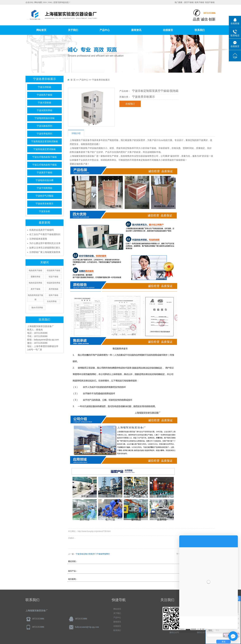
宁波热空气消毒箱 (44, 196)
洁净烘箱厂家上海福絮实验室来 (45, 252)
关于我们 (73, 30)
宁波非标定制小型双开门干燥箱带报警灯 (93, 554)
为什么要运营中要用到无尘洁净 (45, 243)
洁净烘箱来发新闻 (38, 239)
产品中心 (105, 30)
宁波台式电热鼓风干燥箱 (44, 157)
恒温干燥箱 (210, 2)
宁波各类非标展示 (44, 204)
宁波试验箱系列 (44, 126)
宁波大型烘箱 (44, 103)
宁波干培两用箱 (44, 188)
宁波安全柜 (44, 211)
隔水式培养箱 (37, 308)
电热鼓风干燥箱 (35, 270)
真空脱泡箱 (54, 289)
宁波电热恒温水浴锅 (44, 118)
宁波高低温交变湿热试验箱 (44, 141)
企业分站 (29, 2)
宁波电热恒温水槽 (44, 180)
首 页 (73, 80)
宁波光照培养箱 (44, 110)
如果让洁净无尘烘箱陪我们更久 (45, 248)
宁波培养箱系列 (44, 134)
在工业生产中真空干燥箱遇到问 (45, 234)
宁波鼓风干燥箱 (44, 95)
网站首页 (41, 30)
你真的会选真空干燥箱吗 (41, 230)
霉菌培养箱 (35, 277)
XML (50, 2)
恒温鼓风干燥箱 (54, 270)
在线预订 (130, 104)
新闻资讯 (136, 30)
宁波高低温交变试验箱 (44, 149)
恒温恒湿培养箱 (54, 283)
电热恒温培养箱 (35, 283)
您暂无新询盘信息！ (62, 2)
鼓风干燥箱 (199, 2)
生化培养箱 (52, 301)
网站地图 (38, 2)
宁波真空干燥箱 (44, 173)
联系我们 (200, 30)
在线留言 (168, 30)
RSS (45, 2)
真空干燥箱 (189, 2)
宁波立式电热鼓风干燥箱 (44, 165)
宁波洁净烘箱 (44, 87)
